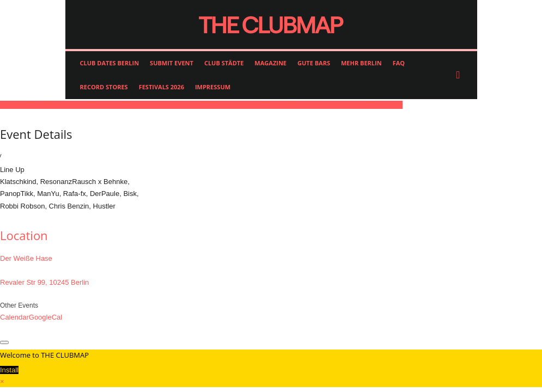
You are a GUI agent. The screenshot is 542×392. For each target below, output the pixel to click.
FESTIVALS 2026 (162, 87)
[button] (461, 75)
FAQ (399, 63)
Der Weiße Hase (26, 258)
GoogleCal (45, 317)
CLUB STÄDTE (224, 63)
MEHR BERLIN (361, 63)
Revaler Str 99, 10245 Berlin (44, 282)
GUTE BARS (314, 63)
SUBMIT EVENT (172, 63)
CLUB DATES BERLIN (110, 63)
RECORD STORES (104, 87)
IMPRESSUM (213, 87)
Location (24, 235)
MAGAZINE (270, 63)
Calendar (14, 317)
